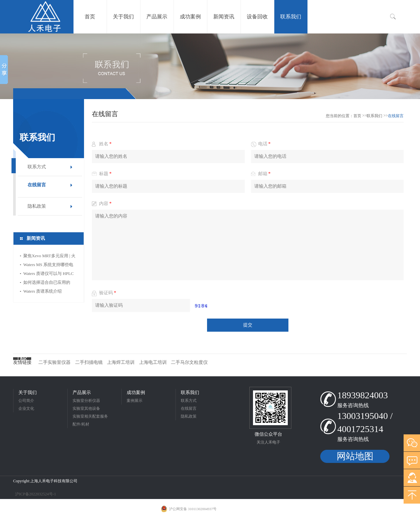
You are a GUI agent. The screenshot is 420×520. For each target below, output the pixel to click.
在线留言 (37, 185)
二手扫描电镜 (89, 362)
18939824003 (363, 395)
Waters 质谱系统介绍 (42, 291)
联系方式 (37, 167)
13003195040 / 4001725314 (365, 422)
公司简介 (26, 401)
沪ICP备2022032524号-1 (35, 494)
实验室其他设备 (86, 408)
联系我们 (374, 116)
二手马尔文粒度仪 (189, 362)
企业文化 (26, 408)
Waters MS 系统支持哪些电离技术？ (48, 266)
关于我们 (28, 393)
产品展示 (82, 393)
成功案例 (136, 393)
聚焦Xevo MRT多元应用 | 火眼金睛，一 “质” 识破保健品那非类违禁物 (50, 257)
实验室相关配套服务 (90, 416)
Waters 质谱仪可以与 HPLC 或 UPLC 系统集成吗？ (49, 274)
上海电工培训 (153, 362)
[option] (210, 66)
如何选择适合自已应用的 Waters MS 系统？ (47, 283)
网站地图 (355, 456)
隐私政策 (37, 206)
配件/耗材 (81, 424)
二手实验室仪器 (54, 362)
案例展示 (135, 401)
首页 (357, 116)
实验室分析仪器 (86, 401)
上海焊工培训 (121, 362)
